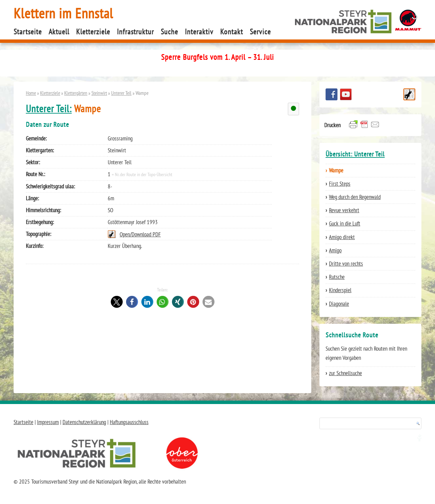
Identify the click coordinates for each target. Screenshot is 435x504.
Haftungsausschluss (129, 422)
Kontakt (232, 32)
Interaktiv (199, 32)
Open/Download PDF (140, 234)
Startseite (28, 32)
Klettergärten (76, 93)
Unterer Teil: (49, 109)
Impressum (48, 422)
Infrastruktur (135, 32)
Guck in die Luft (345, 223)
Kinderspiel (340, 290)
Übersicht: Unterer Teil (355, 154)
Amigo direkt (342, 237)
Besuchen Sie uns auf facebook (332, 94)
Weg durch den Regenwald (355, 197)
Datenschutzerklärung (84, 422)
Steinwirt (99, 93)
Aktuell (59, 32)
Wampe (336, 170)
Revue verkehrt (344, 210)
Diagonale (339, 304)
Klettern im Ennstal (63, 13)
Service (260, 32)
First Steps (340, 184)
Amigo (335, 250)
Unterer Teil (121, 93)
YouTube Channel (346, 94)
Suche (169, 32)
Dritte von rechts (346, 264)
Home (31, 93)
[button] (117, 302)
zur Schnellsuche (345, 373)
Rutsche (337, 277)
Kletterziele (93, 32)
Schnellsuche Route (409, 94)
